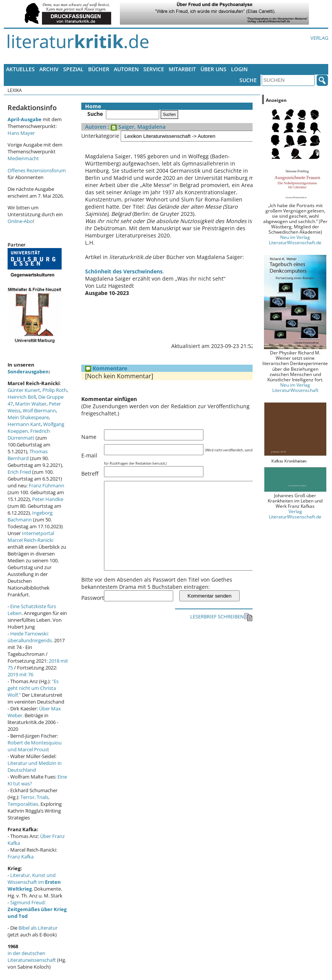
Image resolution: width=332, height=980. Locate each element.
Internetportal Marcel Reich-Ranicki (31, 537)
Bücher (99, 69)
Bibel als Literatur (38, 928)
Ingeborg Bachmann (30, 516)
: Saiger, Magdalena (136, 127)
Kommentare (106, 361)
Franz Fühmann (47, 485)
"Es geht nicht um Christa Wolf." (33, 688)
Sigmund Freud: (37, 909)
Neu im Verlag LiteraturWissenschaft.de (295, 240)
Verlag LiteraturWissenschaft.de (295, 514)
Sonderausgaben (28, 371)
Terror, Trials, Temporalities (29, 801)
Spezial (73, 69)
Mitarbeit (182, 69)
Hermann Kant (24, 424)
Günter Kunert (24, 390)
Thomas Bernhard (28, 455)
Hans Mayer (21, 133)
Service (154, 69)
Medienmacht (23, 158)
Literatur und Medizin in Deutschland (35, 766)
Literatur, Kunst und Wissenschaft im (34, 882)
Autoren (126, 69)
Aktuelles (20, 69)
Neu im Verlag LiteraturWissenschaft (295, 387)
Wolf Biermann (39, 410)
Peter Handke (48, 499)
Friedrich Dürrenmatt (29, 434)
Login (239, 69)
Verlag (319, 38)
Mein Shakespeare (28, 417)
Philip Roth (55, 390)
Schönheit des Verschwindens (124, 264)
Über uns (213, 69)
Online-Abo (20, 221)
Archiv (49, 69)
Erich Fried (19, 472)
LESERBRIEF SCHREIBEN (221, 627)
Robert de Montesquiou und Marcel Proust (35, 746)
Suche (248, 80)
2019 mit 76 (20, 674)
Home (93, 106)
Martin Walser (31, 404)
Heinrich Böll (22, 397)
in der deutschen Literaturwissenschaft (32, 957)
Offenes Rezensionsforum (37, 170)
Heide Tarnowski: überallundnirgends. (30, 637)
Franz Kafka (21, 857)
